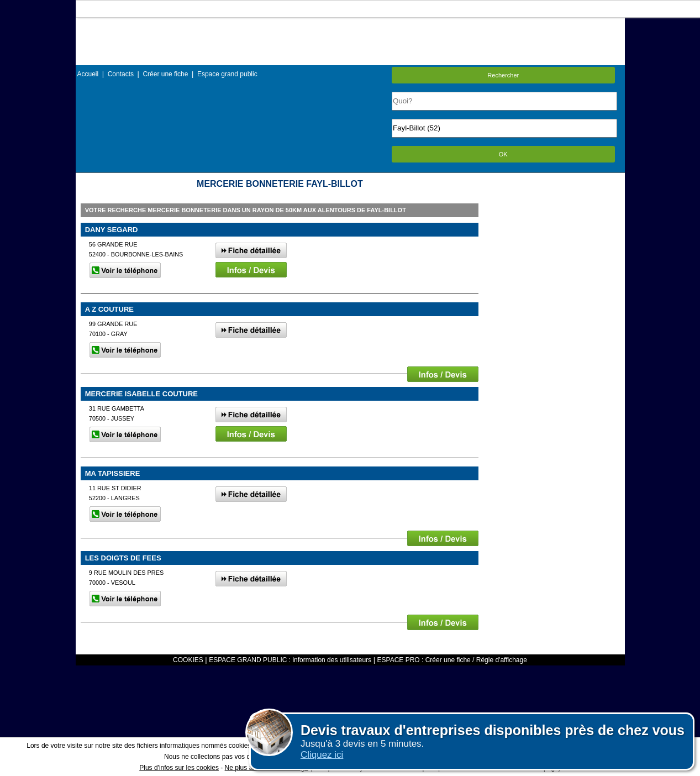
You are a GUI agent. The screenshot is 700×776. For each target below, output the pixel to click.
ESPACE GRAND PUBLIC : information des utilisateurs (290, 660)
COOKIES (188, 660)
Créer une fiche (165, 74)
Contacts (121, 74)
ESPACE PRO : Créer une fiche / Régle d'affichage (452, 660)
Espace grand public (227, 74)
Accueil (88, 74)
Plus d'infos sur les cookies (179, 768)
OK (503, 154)
